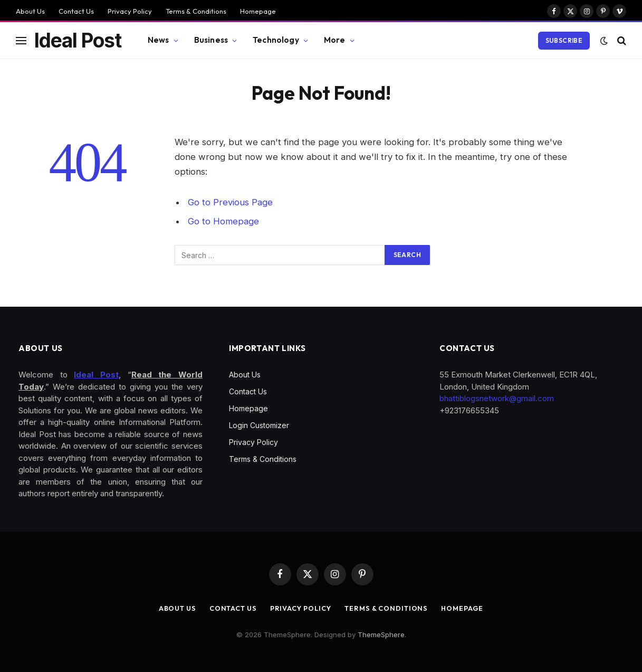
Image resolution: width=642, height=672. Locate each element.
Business (211, 40)
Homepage (258, 11)
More (335, 40)
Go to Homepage (223, 221)
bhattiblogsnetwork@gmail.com (497, 398)
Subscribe (564, 40)
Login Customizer (259, 425)
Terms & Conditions (196, 11)
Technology (276, 40)
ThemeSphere (381, 635)
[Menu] (21, 40)
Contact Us (76, 11)
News (159, 40)
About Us (30, 11)
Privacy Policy (130, 11)
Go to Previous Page (230, 202)
